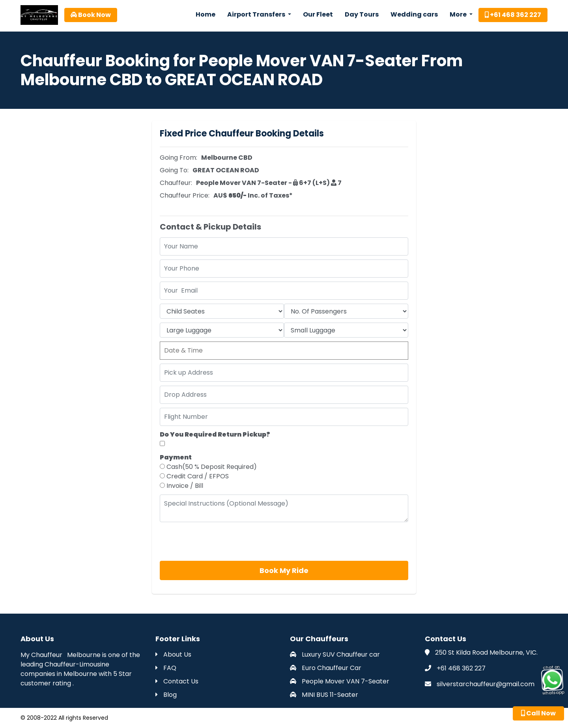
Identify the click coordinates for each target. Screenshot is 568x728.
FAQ (166, 668)
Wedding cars (414, 14)
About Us (173, 654)
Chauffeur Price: (185, 195)
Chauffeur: (176, 183)
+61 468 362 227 (513, 15)
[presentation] (220, 541)
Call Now (538, 713)
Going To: (174, 170)
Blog (166, 695)
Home (206, 14)
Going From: (178, 158)
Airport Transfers (257, 14)
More (459, 14)
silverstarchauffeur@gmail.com (486, 684)
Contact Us (177, 681)
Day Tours (362, 14)
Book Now (91, 15)
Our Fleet (318, 14)
